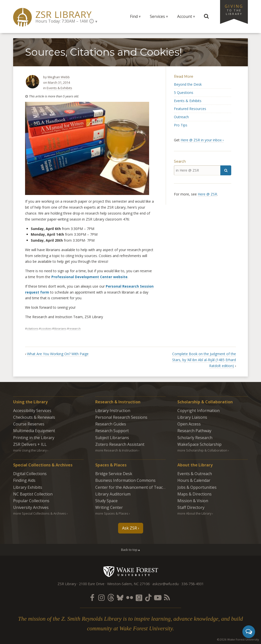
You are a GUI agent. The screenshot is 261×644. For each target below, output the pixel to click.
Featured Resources (190, 109)
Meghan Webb (59, 77)
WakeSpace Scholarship (199, 444)
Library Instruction (113, 411)
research (75, 328)
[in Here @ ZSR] (197, 170)
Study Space (106, 501)
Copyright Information (198, 411)
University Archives (31, 507)
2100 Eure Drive (92, 584)
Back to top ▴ (130, 550)
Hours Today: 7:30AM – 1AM (62, 21)
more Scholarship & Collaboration (202, 450)
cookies (46, 328)
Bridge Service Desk (114, 474)
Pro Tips (181, 125)
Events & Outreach (195, 474)
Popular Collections (31, 501)
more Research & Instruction (116, 450)
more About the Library (194, 513)
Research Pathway (194, 431)
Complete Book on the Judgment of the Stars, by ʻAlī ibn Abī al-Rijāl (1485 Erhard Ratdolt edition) (204, 360)
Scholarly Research (195, 438)
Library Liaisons (192, 417)
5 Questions (184, 93)
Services (157, 16)
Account (185, 16)
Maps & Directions (195, 494)
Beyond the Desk (188, 84)
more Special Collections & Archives (40, 513)
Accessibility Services (32, 411)
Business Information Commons (125, 480)
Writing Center (109, 507)
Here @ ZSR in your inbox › (202, 140)
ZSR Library (64, 15)
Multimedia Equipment (34, 431)
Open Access (189, 424)
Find (134, 16)
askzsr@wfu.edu (165, 584)
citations (33, 328)
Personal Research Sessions (121, 417)
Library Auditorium (113, 494)
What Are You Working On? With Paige (58, 354)
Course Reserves (29, 424)
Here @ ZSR (207, 194)
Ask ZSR (130, 528)
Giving (234, 9)
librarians (60, 328)
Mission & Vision (193, 501)
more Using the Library (30, 450)
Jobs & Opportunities (197, 487)
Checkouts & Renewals (34, 417)
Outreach (181, 117)
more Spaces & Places (112, 513)
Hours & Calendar (194, 480)
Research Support (112, 431)
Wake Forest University (131, 571)
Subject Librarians (112, 438)
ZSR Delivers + (30, 444)
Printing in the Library (34, 438)
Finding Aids (24, 480)
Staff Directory (191, 507)
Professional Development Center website (89, 277)
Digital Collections (30, 474)
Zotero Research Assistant (120, 444)
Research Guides (111, 424)
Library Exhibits (28, 487)
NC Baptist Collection (33, 494)
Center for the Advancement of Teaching (133, 487)
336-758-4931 (193, 584)
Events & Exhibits (59, 88)
